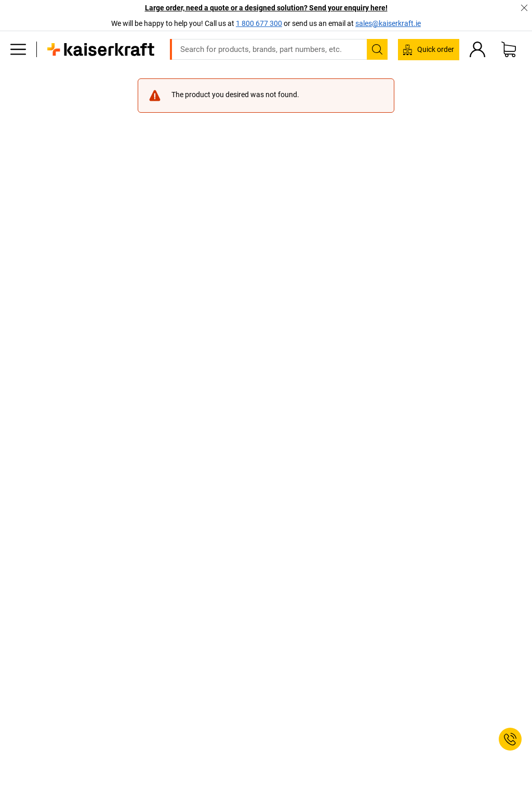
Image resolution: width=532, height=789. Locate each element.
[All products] (18, 49)
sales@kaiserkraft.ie (388, 23)
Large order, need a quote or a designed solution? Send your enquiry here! (266, 8)
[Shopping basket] (509, 49)
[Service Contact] (510, 739)
